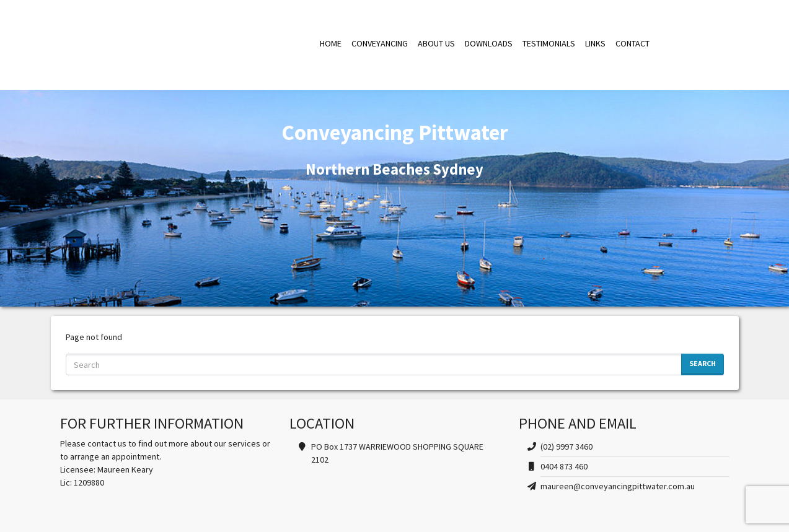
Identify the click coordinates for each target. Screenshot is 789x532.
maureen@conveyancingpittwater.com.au (618, 486)
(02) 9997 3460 (566, 447)
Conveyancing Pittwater (178, 44)
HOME (331, 43)
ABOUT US (436, 43)
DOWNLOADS (489, 43)
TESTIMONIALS (549, 43)
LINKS (595, 43)
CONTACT (633, 43)
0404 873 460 (564, 466)
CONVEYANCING (380, 43)
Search (703, 363)
